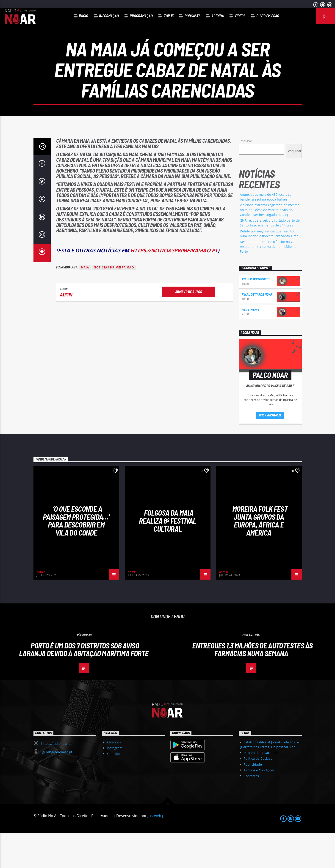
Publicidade (253, 799)
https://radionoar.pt (57, 778)
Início (83, 16)
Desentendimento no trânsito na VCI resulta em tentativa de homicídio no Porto (268, 281)
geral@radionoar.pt (57, 787)
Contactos (251, 811)
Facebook (114, 777)
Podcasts (192, 16)
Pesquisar (245, 176)
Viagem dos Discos (256, 314)
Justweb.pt (157, 851)
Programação (141, 16)
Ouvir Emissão (268, 16)
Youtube (113, 788)
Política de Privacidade (261, 788)
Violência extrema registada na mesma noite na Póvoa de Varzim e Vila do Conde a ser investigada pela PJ (270, 245)
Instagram (115, 783)
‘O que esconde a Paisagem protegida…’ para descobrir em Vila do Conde (76, 555)
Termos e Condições (259, 805)
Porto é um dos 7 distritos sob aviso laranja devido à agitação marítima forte (84, 684)
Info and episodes (270, 450)
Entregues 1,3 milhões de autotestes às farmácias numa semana (252, 684)
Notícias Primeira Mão (114, 302)
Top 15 (169, 16)
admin (66, 329)
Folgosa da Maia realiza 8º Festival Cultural (168, 555)
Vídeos (240, 16)
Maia (85, 302)
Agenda (218, 16)
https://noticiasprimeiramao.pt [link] (174, 285)
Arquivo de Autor (189, 326)
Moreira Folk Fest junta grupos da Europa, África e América (260, 555)
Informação (109, 16)
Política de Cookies (258, 793)
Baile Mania (251, 345)
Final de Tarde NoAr (257, 329)
